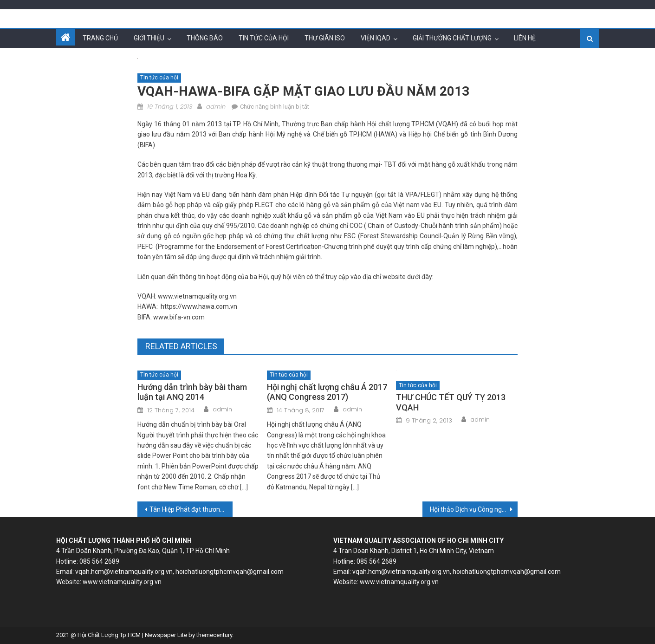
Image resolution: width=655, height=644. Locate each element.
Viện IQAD (376, 38)
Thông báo (205, 38)
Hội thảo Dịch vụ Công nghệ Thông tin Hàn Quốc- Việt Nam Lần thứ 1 (474, 509)
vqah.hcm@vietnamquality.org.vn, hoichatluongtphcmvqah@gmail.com (179, 572)
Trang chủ (100, 38)
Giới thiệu (149, 38)
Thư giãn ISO (325, 38)
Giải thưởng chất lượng (452, 38)
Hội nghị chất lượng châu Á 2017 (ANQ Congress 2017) (327, 392)
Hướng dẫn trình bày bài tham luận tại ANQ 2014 (192, 392)
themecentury (214, 635)
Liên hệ (525, 38)
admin (216, 107)
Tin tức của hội (264, 38)
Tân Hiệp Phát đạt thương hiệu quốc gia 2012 (191, 509)
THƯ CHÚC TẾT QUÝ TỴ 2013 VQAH (451, 402)
